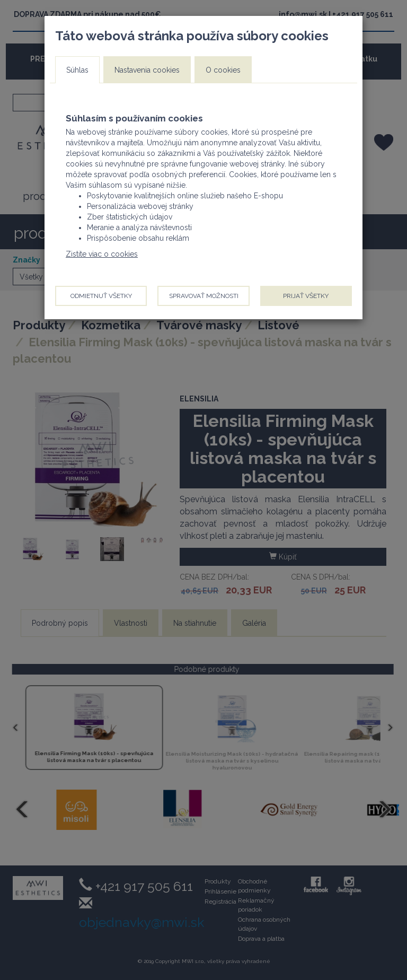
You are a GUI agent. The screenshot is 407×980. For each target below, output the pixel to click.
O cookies (223, 70)
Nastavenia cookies (147, 70)
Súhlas (77, 70)
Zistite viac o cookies (102, 254)
